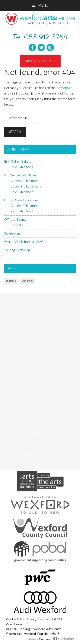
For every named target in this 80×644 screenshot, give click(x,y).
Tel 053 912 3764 (40, 37)
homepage (64, 88)
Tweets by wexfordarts (19, 455)
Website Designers (40, 639)
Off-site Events (15, 220)
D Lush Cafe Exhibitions (21, 200)
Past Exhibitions (22, 167)
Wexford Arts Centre (26, 433)
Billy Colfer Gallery (18, 162)
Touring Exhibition (17, 250)
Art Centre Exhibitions (20, 175)
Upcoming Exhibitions (26, 186)
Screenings (12, 233)
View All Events (40, 61)
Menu (43, 5)
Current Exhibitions (24, 181)
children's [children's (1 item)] (11, 281)
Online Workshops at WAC (24, 242)
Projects (17, 225)
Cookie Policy (15, 619)
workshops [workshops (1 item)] (27, 281)
